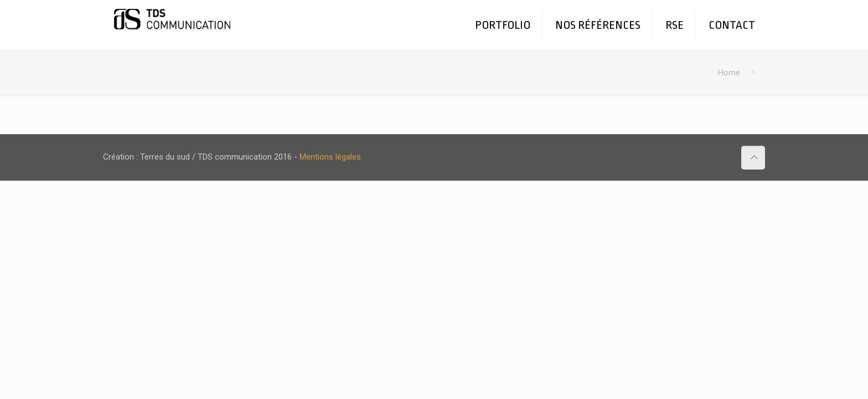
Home (729, 73)
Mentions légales (330, 157)
